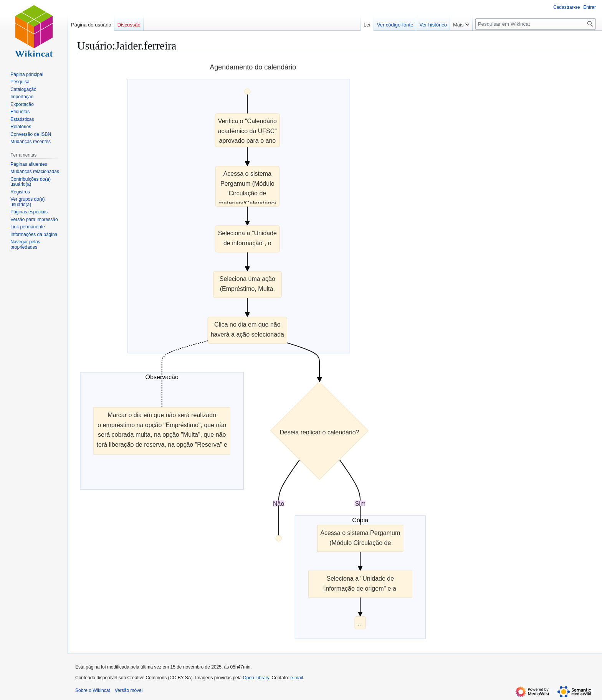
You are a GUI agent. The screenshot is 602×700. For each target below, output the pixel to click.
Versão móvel (129, 690)
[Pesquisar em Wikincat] (536, 24)
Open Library (256, 678)
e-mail (297, 678)
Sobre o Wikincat (93, 690)
